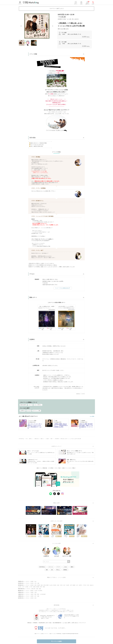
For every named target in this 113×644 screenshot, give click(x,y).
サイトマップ (82, 623)
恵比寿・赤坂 (56, 585)
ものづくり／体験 (37, 411)
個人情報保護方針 (57, 623)
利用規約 (35, 623)
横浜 (37, 589)
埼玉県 (32, 583)
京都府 (32, 592)
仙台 (35, 581)
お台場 (19, 587)
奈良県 (32, 598)
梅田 (35, 594)
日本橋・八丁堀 (29, 587)
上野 (71, 585)
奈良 (35, 598)
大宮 (35, 583)
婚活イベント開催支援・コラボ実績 (45, 468)
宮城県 (32, 581)
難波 (38, 594)
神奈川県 (33, 589)
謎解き (72, 567)
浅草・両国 (42, 587)
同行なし (58, 570)
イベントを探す (57, 641)
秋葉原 (74, 585)
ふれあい (66, 567)
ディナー (58, 567)
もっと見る (92, 416)
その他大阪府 (43, 594)
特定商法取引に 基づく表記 (45, 623)
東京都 (32, 585)
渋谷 (88, 585)
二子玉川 (84, 585)
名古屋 (36, 591)
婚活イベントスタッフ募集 (69, 468)
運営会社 (30, 623)
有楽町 (39, 585)
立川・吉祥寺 (79, 585)
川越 (38, 583)
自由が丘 (92, 585)
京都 (35, 592)
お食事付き (23, 411)
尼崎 (38, 596)
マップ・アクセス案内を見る (63, 288)
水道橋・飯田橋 (36, 587)
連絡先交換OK (23, 405)
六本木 (61, 585)
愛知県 (32, 591)
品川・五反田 (66, 585)
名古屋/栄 (40, 591)
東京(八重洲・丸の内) (48, 585)
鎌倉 (40, 589)
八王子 (23, 587)
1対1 (52, 570)
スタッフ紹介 (58, 468)
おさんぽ (29, 411)
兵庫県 (32, 596)
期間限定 (65, 570)
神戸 (35, 596)
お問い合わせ (75, 623)
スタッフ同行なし (38, 405)
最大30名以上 (42, 567)
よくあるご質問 (66, 623)
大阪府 (32, 594)
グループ (30, 405)
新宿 (35, 585)
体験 (47, 570)
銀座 (42, 585)
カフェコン (51, 567)
